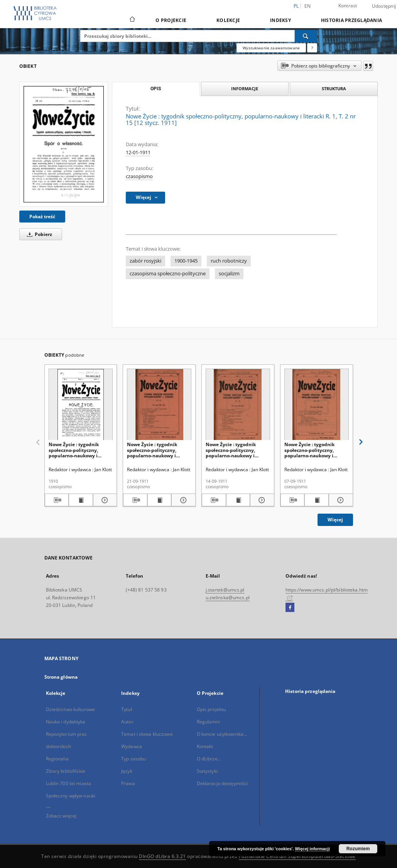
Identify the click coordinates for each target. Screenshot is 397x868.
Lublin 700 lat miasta (69, 783)
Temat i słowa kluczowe (147, 734)
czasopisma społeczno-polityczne (168, 274)
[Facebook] (290, 608)
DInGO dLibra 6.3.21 (162, 856)
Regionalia (57, 759)
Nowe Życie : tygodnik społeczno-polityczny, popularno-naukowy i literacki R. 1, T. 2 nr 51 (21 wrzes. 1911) (156, 450)
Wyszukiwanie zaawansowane (271, 48)
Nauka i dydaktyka (66, 722)
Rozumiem (358, 849)
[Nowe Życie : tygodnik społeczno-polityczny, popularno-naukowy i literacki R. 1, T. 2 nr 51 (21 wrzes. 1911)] (159, 405)
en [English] (308, 6)
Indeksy (280, 20)
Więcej (335, 520)
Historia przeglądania (351, 20)
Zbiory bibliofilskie (66, 771)
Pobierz (38, 234)
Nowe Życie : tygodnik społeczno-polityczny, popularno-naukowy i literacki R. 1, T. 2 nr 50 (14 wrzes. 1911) (235, 450)
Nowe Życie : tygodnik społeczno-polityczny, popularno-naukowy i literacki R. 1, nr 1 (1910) (76, 450)
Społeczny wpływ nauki (71, 796)
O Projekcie (171, 20)
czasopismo (139, 176)
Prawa (128, 783)
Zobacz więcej (61, 816)
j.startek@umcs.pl (225, 590)
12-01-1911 (138, 153)
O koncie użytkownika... (222, 734)
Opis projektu (211, 709)
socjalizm (229, 274)
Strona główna (61, 677)
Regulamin (208, 722)
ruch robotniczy (229, 261)
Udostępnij (384, 6)
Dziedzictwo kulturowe (71, 709)
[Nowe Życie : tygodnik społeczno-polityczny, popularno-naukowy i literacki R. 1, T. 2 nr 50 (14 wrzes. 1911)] (238, 405)
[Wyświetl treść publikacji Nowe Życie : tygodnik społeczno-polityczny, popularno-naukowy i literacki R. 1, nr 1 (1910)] (81, 500)
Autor (127, 722)
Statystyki (207, 771)
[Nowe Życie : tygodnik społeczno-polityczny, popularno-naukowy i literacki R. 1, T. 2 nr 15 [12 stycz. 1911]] (64, 144)
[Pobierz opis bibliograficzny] (57, 500)
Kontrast (348, 6)
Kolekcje (228, 20)
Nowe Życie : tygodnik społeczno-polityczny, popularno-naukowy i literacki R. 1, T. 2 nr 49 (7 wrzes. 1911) (313, 450)
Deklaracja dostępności (222, 783)
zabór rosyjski (145, 261)
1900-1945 (186, 261)
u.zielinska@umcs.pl (228, 597)
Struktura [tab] (334, 88)
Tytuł (127, 709)
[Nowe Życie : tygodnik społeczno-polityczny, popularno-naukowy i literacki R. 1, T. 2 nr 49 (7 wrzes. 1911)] (317, 405)
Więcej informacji (313, 849)
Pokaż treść (42, 217)
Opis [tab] (156, 89)
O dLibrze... (209, 759)
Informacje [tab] (245, 88)
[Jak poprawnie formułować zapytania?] (312, 48)
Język (127, 771)
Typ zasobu (133, 759)
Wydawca (132, 746)
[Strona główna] (132, 20)
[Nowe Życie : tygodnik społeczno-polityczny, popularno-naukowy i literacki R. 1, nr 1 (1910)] (81, 405)
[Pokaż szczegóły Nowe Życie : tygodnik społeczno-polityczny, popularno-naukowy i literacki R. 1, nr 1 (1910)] (104, 500)
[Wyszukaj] (306, 36)
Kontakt (205, 746)
